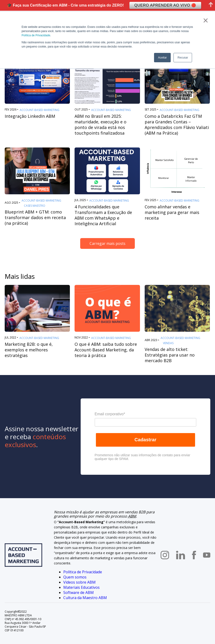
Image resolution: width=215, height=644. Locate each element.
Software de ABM (79, 592)
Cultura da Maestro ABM (85, 598)
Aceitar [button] (162, 58)
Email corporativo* (110, 414)
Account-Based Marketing (40, 110)
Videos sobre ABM (79, 582)
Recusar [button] (183, 58)
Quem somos (75, 577)
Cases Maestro (35, 206)
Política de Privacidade (36, 35)
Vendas (168, 343)
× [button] (206, 20)
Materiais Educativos (81, 587)
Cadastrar (145, 440)
